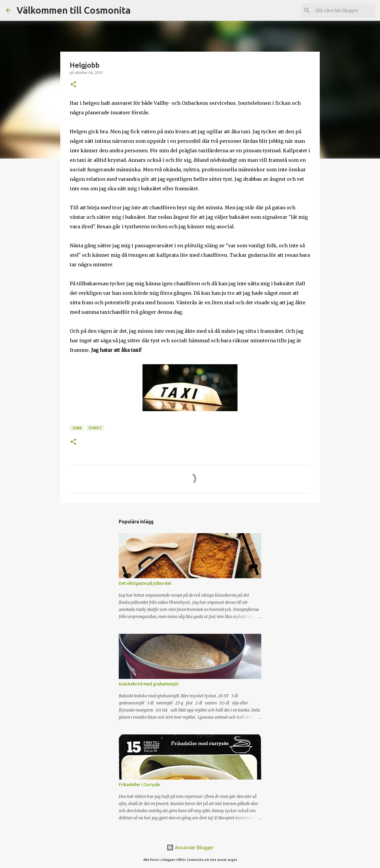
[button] (73, 85)
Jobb (77, 428)
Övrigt (95, 428)
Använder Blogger (190, 848)
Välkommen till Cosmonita (74, 10)
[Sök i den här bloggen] (344, 10)
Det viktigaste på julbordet (145, 583)
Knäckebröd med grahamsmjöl (149, 684)
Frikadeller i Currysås (139, 785)
